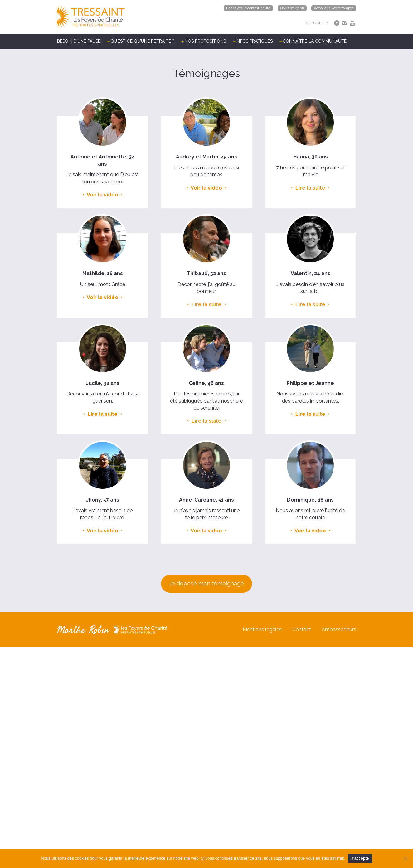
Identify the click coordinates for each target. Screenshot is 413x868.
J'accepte (360, 858)
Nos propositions (205, 41)
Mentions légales (262, 630)
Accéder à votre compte (334, 8)
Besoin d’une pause (79, 41)
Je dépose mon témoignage (206, 583)
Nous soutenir (292, 8)
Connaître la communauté (315, 41)
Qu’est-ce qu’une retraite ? (142, 41)
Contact (302, 630)
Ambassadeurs (339, 630)
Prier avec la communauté (248, 8)
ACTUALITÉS (318, 23)
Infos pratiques (254, 41)
